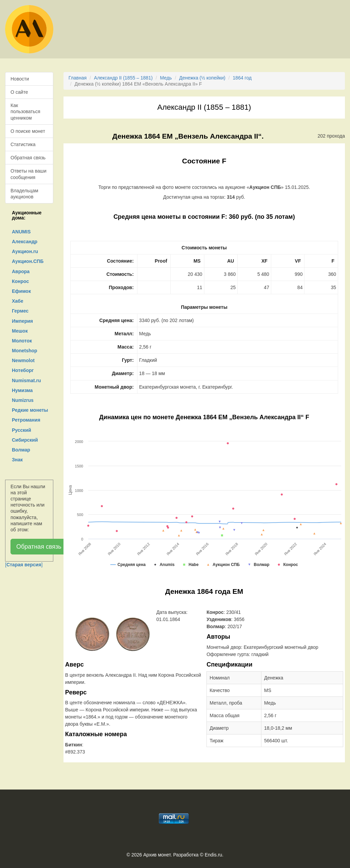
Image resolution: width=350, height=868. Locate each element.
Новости (20, 79)
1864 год (242, 78)
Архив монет (157, 855)
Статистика (23, 144)
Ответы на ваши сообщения (29, 174)
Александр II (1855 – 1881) (123, 78)
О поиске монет (28, 131)
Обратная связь (28, 158)
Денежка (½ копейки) (202, 78)
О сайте (19, 92)
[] (24, 565)
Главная (78, 78)
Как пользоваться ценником (25, 111)
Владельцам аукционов (24, 194)
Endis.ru (213, 855)
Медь (166, 78)
